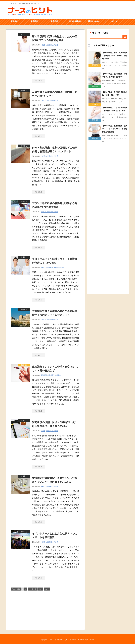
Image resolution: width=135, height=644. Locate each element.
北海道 (43, 431)
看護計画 (34, 21)
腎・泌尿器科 (57, 375)
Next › (40, 589)
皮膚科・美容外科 (58, 267)
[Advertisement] (45, 610)
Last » (47, 589)
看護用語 (54, 21)
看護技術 (14, 21)
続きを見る (38, 81)
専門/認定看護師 (75, 21)
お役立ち (114, 21)
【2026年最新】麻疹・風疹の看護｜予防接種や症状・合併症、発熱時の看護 (115, 56)
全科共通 (55, 45)
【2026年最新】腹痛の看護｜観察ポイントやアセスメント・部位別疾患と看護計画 (115, 129)
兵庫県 (50, 375)
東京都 (50, 45)
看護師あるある (94, 21)
